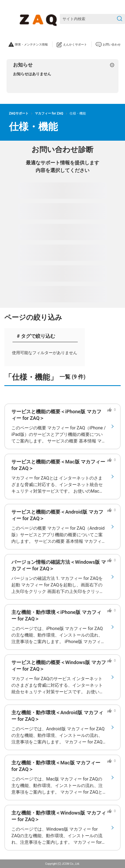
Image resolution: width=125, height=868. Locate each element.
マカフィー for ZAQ (49, 113)
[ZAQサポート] (39, 19)
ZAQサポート (19, 113)
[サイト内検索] (92, 19)
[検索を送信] (120, 19)
